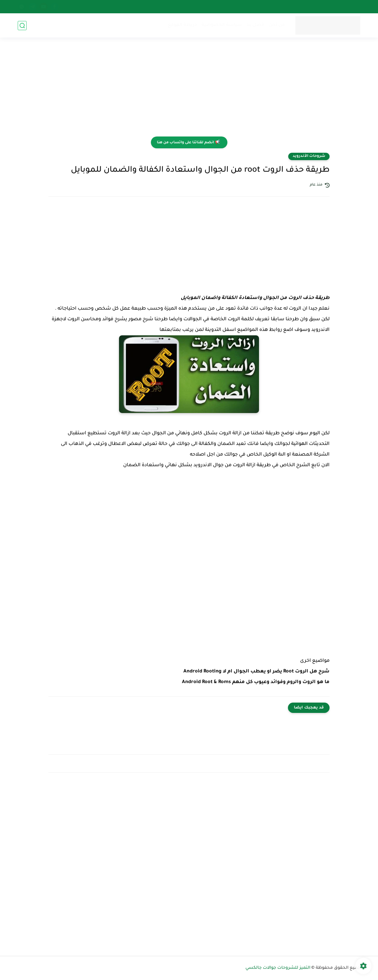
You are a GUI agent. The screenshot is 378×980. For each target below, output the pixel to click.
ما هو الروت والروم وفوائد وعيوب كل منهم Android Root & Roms (256, 682)
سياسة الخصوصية (222, 25)
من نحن (277, 25)
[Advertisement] (189, 91)
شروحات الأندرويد (309, 156)
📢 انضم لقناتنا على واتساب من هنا (188, 143)
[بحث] (22, 26)
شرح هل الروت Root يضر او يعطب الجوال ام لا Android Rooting (256, 672)
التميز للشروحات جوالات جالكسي (278, 968)
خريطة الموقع (183, 25)
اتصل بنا (256, 25)
